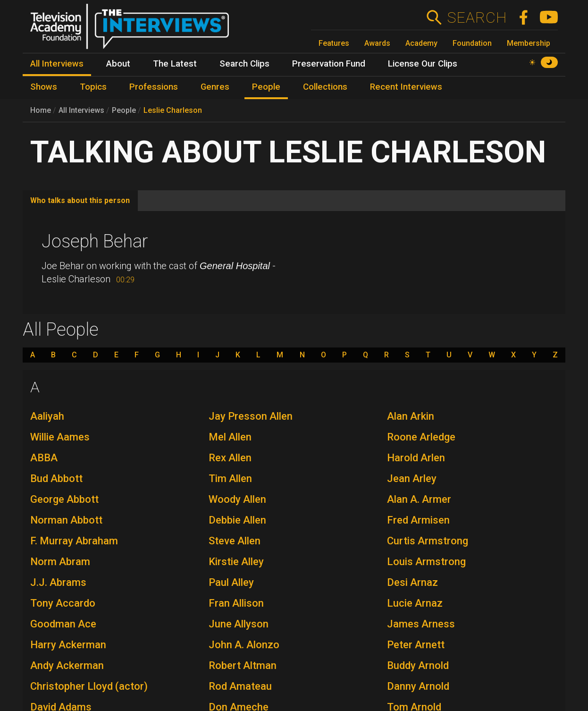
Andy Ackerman (67, 665)
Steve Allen (235, 541)
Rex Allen (230, 458)
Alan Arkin (411, 416)
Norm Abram (60, 562)
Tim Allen (230, 478)
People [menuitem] (266, 87)
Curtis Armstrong (428, 541)
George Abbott (64, 499)
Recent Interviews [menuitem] (406, 87)
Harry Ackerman (68, 645)
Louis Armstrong (426, 562)
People (124, 110)
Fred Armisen (418, 520)
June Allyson (239, 624)
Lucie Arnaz (415, 603)
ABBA (44, 458)
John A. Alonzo (244, 645)
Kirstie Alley (236, 562)
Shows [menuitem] (44, 87)
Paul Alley (231, 582)
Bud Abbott (56, 478)
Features (334, 43)
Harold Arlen (416, 458)
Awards (377, 43)
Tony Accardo (63, 603)
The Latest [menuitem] (175, 64)
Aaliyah (47, 416)
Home (41, 110)
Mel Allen (230, 437)
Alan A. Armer (419, 499)
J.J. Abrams (58, 582)
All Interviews (81, 110)
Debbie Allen (237, 520)
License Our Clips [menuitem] (423, 64)
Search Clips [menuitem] (244, 64)
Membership (529, 43)
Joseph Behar (95, 241)
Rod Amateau (240, 686)
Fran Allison (236, 603)
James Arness (421, 624)
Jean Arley (412, 478)
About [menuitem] (118, 64)
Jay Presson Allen (251, 416)
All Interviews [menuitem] (57, 64)
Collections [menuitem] (325, 87)
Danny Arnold (418, 686)
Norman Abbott (66, 520)
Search (477, 17)
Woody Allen (237, 499)
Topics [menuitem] (93, 87)
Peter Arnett (416, 645)
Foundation (472, 43)
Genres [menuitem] (215, 87)
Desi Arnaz (412, 582)
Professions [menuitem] (154, 87)
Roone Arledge (421, 437)
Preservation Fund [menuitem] (329, 64)
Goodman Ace (63, 624)
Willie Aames (60, 437)
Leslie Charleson (173, 110)
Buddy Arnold (418, 665)
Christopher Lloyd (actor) (89, 686)
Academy (421, 43)
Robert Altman (243, 665)
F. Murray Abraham (74, 541)
